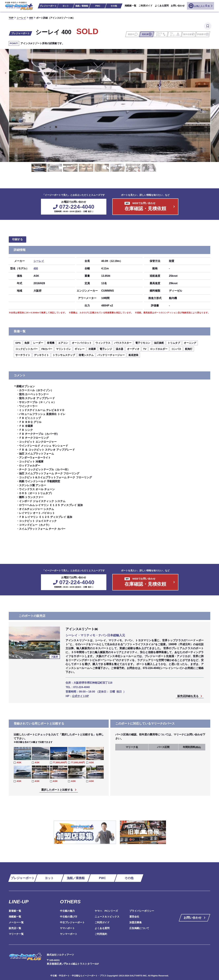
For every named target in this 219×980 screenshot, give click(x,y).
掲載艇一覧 (130, 6)
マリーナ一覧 (16, 934)
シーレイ (39, 261)
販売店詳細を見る (188, 696)
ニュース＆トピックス (107, 917)
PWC (98, 6)
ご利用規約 (101, 934)
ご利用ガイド (146, 6)
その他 (114, 6)
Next (214, 105)
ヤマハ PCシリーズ (106, 911)
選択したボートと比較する (57, 790)
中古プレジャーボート (72, 922)
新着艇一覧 (15, 911)
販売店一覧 (15, 928)
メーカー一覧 (16, 922)
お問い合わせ (178, 6)
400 (36, 268)
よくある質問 (162, 6)
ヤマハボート (67, 928)
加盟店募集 (136, 922)
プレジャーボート (48, 6)
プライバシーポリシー (142, 911)
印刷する (18, 239)
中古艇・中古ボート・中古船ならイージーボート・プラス (79, 976)
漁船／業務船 (82, 6)
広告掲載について (139, 928)
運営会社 (134, 917)
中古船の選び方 (69, 917)
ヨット (66, 6)
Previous (5, 105)
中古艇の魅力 (67, 911)
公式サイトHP (80, 696)
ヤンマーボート (69, 934)
